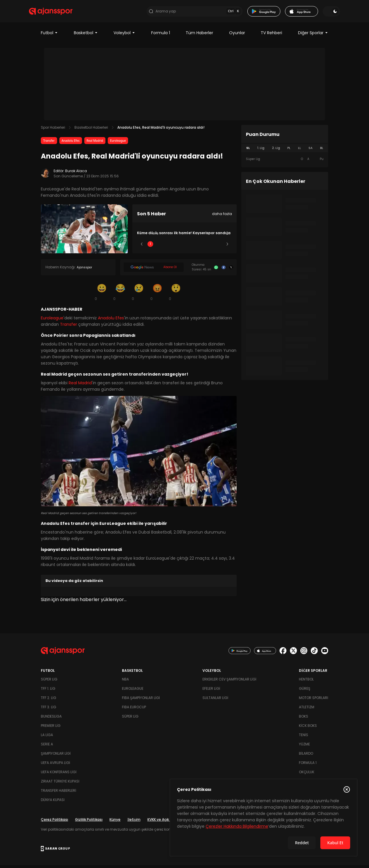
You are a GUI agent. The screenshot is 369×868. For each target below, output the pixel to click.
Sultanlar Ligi (215, 701)
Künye (115, 822)
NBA (125, 682)
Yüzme (304, 747)
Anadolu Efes (71, 144)
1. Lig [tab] (261, 151)
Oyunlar (237, 36)
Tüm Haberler (199, 36)
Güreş (305, 691)
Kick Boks (308, 728)
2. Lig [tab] (276, 151)
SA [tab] (310, 151)
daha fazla (222, 217)
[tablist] (285, 151)
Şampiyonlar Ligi (56, 756)
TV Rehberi (271, 36)
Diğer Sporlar (313, 36)
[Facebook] (224, 270)
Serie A (47, 747)
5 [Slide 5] (219, 247)
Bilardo (306, 756)
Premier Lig (51, 728)
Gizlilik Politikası (89, 822)
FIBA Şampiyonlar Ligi (141, 701)
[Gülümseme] (102, 295)
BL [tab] (322, 151)
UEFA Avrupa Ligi (55, 766)
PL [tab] (289, 151)
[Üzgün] (139, 295)
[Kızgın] (157, 295)
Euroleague (118, 144)
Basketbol (86, 36)
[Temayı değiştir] (319, 13)
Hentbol (306, 682)
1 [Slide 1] (150, 247)
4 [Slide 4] (202, 247)
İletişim (134, 822)
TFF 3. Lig (49, 710)
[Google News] (154, 270)
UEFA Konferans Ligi (59, 775)
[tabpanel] (285, 162)
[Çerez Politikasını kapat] (347, 789)
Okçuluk (307, 775)
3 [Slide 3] (185, 247)
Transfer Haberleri (59, 793)
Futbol (49, 36)
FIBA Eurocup (134, 710)
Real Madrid (95, 144)
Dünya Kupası (53, 803)
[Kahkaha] (120, 295)
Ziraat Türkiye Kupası (60, 784)
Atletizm (307, 710)
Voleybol (124, 36)
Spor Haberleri (53, 131)
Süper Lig (49, 682)
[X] (231, 270)
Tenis (304, 738)
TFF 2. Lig (49, 701)
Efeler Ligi (211, 691)
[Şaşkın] (176, 295)
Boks (304, 719)
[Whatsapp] (216, 270)
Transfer (49, 144)
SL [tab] (248, 151)
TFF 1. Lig (48, 691)
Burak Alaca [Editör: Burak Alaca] (76, 174)
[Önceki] (142, 247)
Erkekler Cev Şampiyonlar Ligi (229, 682)
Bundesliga (51, 719)
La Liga (47, 738)
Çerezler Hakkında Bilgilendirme (237, 826)
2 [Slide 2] (168, 247)
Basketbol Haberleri (91, 131)
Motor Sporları (314, 701)
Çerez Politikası (54, 822)
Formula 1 (161, 36)
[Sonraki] (227, 247)
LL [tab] (299, 151)
